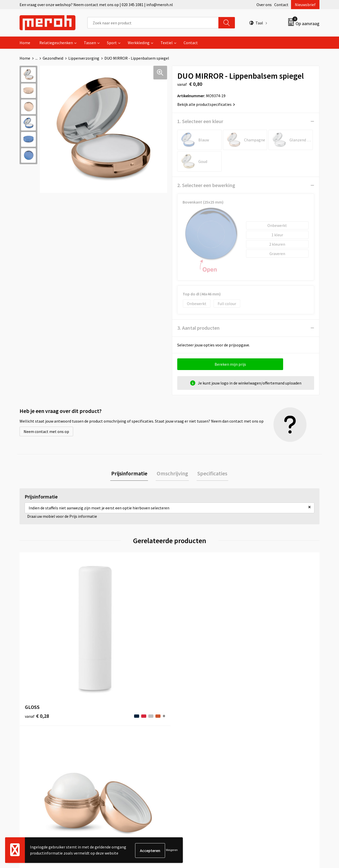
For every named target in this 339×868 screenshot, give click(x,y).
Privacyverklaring (265, 747)
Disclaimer (259, 755)
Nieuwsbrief (305, 5)
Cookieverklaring (265, 739)
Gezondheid (53, 58)
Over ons (264, 5)
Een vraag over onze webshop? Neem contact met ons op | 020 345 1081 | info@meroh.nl (96, 5)
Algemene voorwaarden (271, 724)
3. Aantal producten (198, 328)
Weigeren (172, 850)
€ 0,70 (112, 640)
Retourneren (187, 731)
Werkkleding (139, 43)
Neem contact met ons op (46, 431)
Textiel (167, 43)
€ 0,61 (187, 640)
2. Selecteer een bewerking (206, 185)
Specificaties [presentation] (211, 474)
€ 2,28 (262, 648)
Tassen (90, 43)
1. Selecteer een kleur (200, 121)
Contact (281, 5)
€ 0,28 (37, 640)
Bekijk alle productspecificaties (206, 104)
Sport (112, 43)
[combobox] (153, 23)
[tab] (131, 474)
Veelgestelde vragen (119, 739)
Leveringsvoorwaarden (270, 731)
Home (25, 43)
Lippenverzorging (84, 58)
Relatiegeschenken (56, 43)
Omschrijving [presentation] (172, 474)
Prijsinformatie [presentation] (131, 474)
